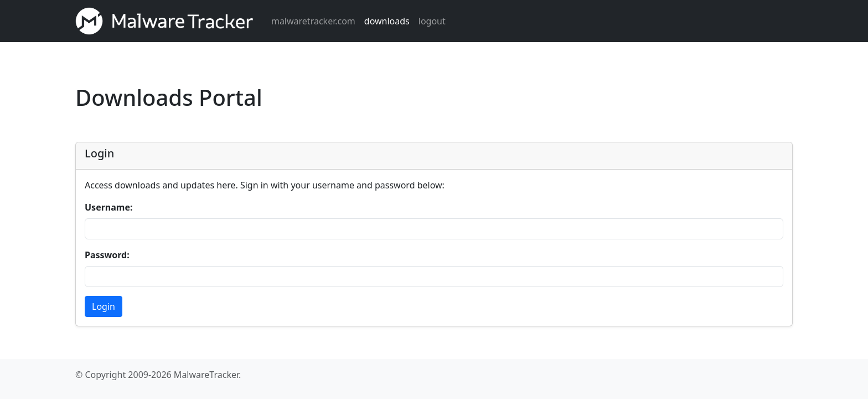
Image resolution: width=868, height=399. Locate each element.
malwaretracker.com (313, 21)
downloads (387, 21)
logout (432, 21)
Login (104, 306)
